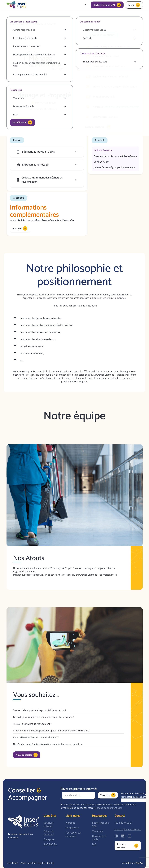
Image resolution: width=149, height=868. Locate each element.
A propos (70, 823)
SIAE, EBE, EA (50, 844)
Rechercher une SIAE (100, 824)
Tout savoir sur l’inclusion (73, 834)
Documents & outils (99, 838)
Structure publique (49, 824)
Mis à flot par (132, 863)
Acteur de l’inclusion (49, 833)
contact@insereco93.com (128, 829)
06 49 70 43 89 (101, 162)
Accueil (10, 24)
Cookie (51, 863)
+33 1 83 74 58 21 (123, 823)
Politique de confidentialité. (108, 808)
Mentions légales (36, 863)
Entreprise (49, 839)
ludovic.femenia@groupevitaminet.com (114, 167)
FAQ (94, 844)
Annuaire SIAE (24, 24)
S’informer (98, 831)
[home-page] (16, 5)
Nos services (72, 828)
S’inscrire (108, 795)
